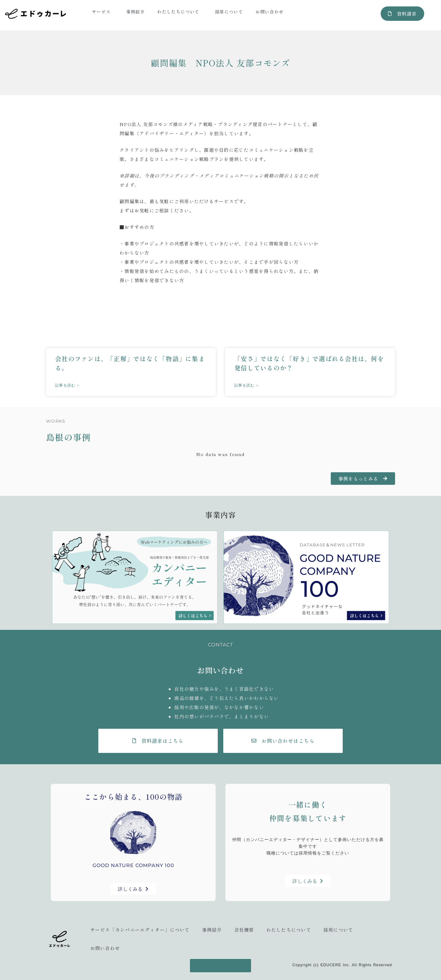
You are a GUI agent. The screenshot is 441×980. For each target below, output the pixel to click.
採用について (229, 12)
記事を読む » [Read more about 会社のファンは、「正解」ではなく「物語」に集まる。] (67, 385)
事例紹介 (136, 12)
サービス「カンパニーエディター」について (140, 930)
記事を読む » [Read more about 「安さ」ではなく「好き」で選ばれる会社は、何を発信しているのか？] (246, 385)
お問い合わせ (269, 12)
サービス (103, 12)
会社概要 (244, 930)
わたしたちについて (180, 12)
